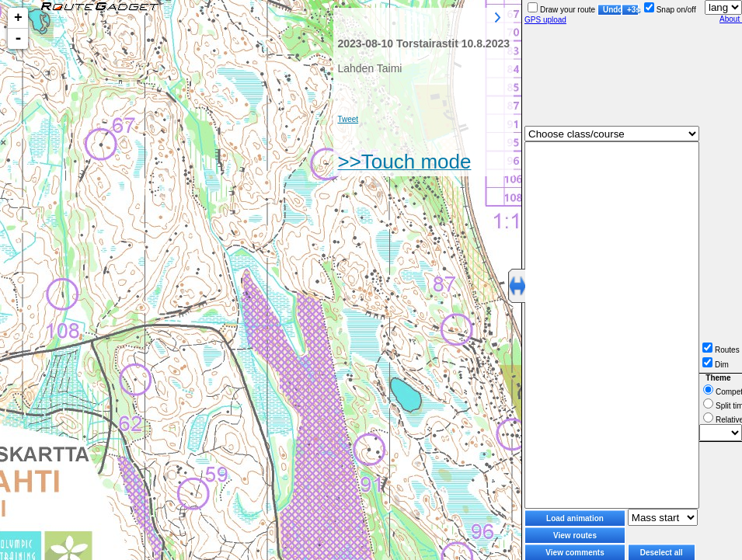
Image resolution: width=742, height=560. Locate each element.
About (731, 19)
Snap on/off (670, 10)
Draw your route (561, 10)
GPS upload (545, 20)
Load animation (575, 518)
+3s (633, 10)
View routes (575, 536)
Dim (716, 365)
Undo (612, 10)
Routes (721, 350)
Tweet (348, 119)
